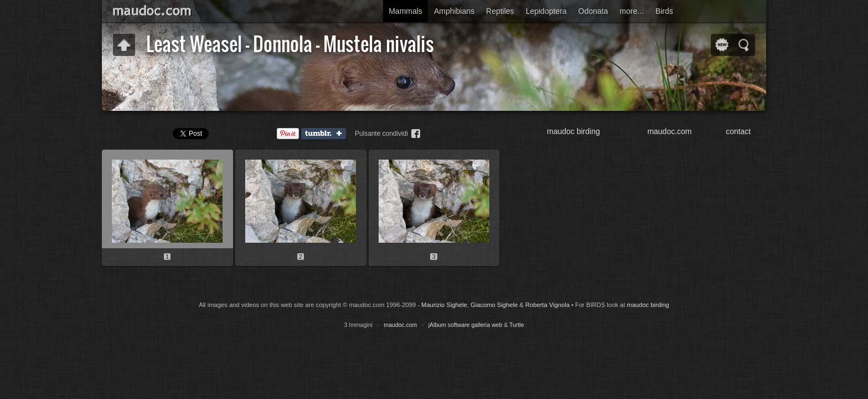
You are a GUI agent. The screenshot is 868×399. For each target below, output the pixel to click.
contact (738, 131)
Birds (664, 11)
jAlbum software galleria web (466, 325)
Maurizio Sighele (444, 305)
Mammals (405, 11)
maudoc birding (573, 131)
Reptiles (500, 11)
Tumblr (326, 134)
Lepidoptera (546, 11)
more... (632, 11)
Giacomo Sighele (494, 305)
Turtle (516, 325)
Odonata (593, 11)
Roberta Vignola (547, 305)
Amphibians (454, 11)
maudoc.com (669, 131)
